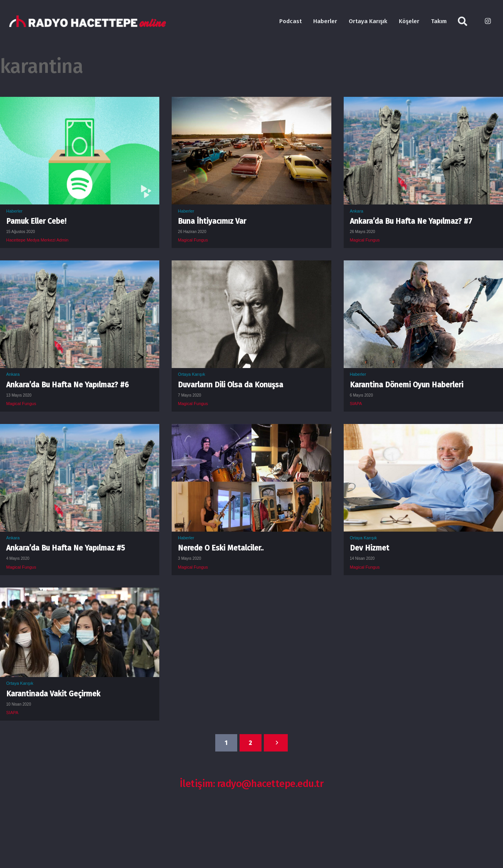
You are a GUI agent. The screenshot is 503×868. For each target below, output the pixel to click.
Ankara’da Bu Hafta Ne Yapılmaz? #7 (411, 221)
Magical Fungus (193, 240)
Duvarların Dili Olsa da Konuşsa (230, 385)
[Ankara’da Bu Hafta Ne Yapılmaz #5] (80, 430)
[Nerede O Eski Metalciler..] (251, 430)
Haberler (14, 211)
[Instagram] (488, 21)
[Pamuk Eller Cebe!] (80, 103)
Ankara (357, 211)
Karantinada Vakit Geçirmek (53, 694)
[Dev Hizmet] (423, 430)
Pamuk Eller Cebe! (36, 221)
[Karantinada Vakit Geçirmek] (80, 593)
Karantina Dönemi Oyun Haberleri (407, 385)
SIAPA (356, 404)
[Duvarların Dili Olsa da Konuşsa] (251, 266)
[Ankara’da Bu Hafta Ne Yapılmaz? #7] (423, 103)
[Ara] (463, 21)
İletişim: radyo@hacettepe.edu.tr (252, 784)
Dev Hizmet (370, 548)
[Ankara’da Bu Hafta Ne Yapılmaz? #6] (80, 266)
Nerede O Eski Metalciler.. (221, 548)
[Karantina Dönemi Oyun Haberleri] (423, 266)
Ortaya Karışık (191, 374)
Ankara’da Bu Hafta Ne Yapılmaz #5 (66, 548)
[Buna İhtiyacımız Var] (251, 103)
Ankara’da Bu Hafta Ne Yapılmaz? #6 (68, 385)
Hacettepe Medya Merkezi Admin (37, 240)
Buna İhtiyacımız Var (212, 221)
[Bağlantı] (88, 21)
